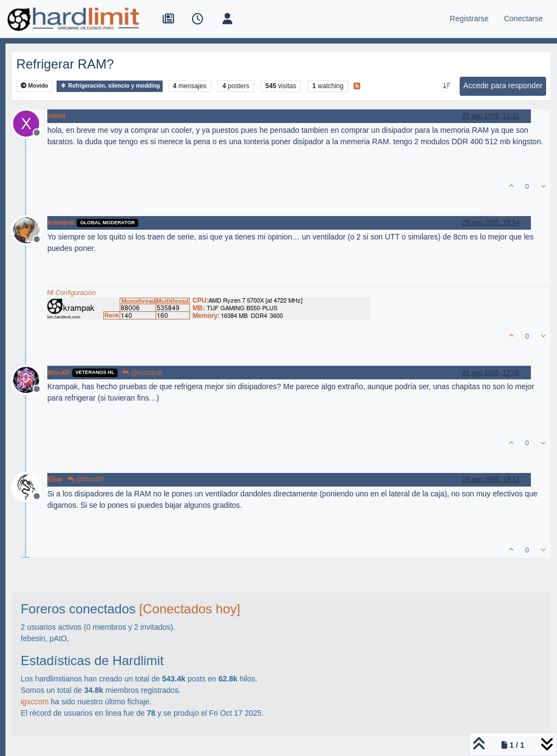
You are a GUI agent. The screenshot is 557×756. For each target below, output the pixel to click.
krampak (61, 223)
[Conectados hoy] (190, 609)
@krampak (143, 373)
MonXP (59, 373)
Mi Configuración (71, 293)
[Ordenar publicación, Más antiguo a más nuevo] (446, 86)
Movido (35, 86)
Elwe (55, 480)
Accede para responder (503, 85)
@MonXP (86, 480)
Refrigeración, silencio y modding (110, 86)
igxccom (35, 702)
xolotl (56, 116)
